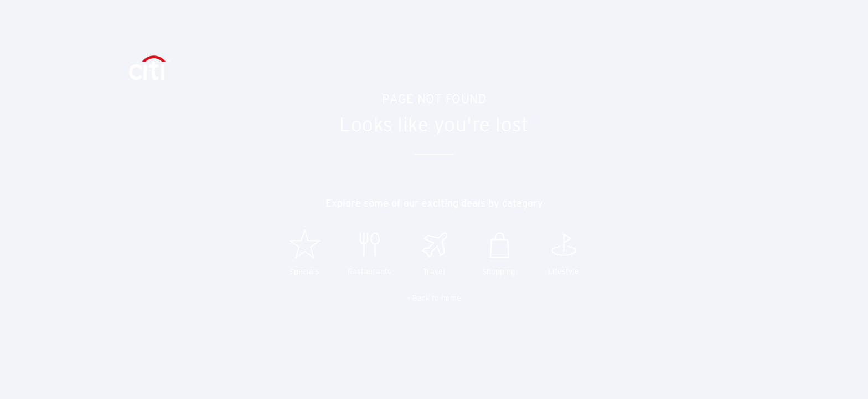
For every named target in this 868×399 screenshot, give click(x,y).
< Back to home (434, 298)
